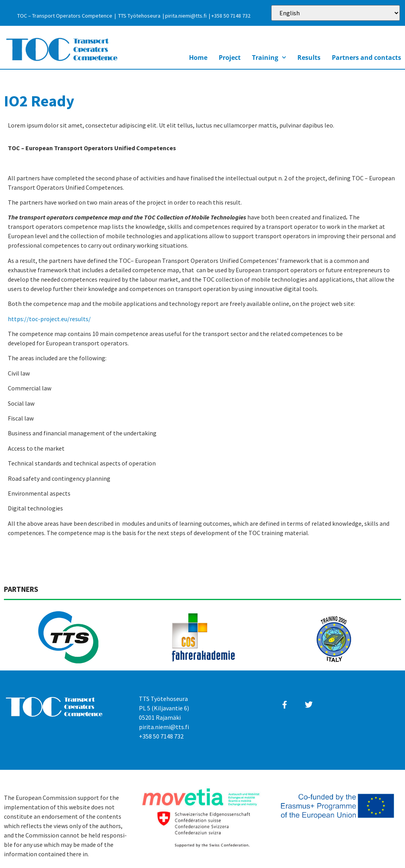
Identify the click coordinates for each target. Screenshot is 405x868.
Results (309, 58)
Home (198, 58)
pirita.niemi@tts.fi (186, 16)
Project (230, 58)
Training (269, 57)
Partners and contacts (366, 58)
